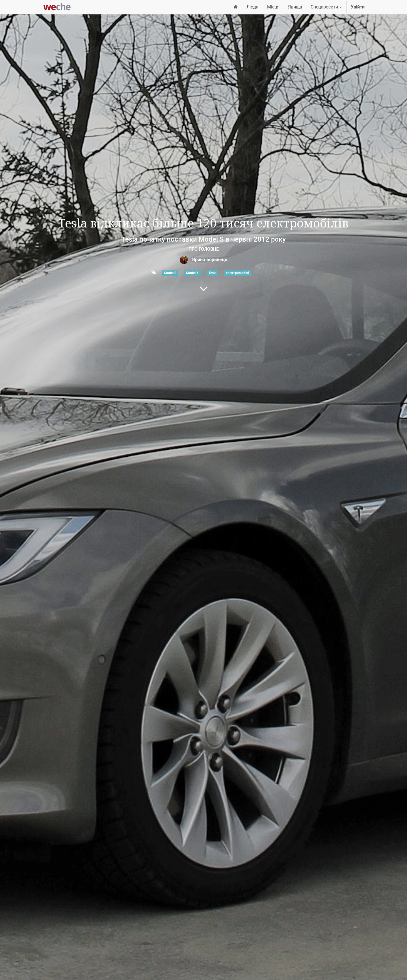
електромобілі (237, 273)
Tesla (212, 273)
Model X (192, 273)
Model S (170, 273)
